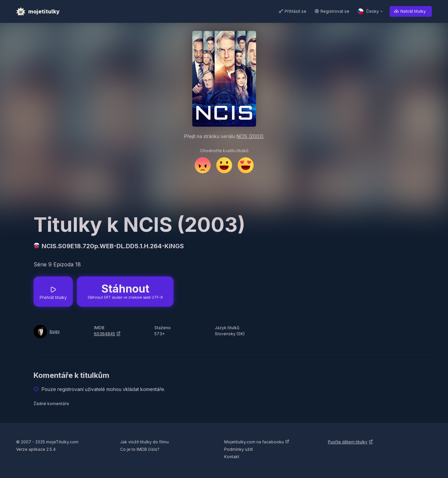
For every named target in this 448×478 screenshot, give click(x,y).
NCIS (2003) (250, 136)
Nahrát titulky (413, 11)
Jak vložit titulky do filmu (144, 442)
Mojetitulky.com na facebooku (254, 442)
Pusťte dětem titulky (348, 442)
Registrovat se (335, 11)
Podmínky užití (239, 449)
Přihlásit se (295, 11)
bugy (55, 331)
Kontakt (232, 457)
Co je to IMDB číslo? (140, 449)
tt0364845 (105, 334)
